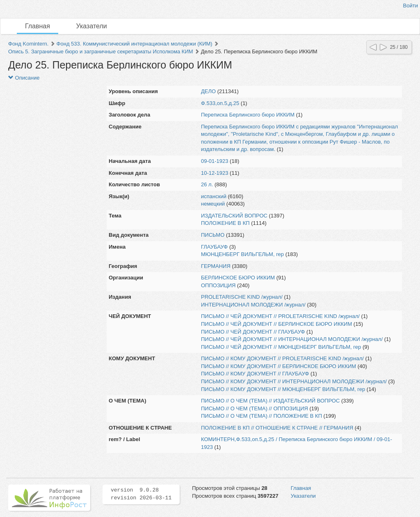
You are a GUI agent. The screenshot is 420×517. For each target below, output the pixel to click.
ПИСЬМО (213, 235)
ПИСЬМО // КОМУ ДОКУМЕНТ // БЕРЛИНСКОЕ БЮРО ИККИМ (278, 366)
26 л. (207, 184)
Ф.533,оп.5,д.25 (220, 103)
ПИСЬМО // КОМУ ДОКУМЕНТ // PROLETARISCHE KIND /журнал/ (282, 358)
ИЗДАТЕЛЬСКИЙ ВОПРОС (234, 216)
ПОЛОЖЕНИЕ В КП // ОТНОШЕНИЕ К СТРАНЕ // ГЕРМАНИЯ (277, 428)
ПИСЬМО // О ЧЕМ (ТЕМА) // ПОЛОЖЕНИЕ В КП (261, 416)
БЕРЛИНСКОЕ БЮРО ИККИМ (238, 278)
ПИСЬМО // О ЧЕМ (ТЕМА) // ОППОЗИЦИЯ (255, 408)
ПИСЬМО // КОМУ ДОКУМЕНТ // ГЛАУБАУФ (255, 374)
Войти (411, 6)
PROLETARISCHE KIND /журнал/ (242, 297)
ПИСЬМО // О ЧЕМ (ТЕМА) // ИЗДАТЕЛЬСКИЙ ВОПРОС (270, 401)
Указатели (92, 26)
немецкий (213, 204)
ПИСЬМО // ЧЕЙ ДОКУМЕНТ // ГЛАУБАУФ (253, 332)
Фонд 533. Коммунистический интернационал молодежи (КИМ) (135, 44)
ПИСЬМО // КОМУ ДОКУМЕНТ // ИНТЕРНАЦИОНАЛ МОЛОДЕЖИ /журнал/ (294, 381)
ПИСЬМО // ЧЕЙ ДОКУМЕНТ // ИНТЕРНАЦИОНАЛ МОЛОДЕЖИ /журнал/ (292, 339)
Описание (24, 78)
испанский (214, 196)
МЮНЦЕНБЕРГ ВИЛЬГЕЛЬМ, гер (242, 254)
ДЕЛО (208, 91)
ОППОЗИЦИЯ (218, 285)
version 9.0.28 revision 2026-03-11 (141, 494)
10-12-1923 (215, 173)
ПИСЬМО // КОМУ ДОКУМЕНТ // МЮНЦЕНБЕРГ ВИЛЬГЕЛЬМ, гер (283, 389)
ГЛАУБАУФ (214, 247)
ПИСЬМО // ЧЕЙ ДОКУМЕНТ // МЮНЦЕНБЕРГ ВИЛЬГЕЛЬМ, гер (281, 347)
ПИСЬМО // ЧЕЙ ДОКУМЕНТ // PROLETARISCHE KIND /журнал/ (280, 316)
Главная (38, 26)
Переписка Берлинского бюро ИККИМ (248, 115)
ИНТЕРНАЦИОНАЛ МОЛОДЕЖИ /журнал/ (253, 305)
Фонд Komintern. (28, 44)
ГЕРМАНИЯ (216, 266)
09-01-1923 (215, 161)
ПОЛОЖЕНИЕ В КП (225, 223)
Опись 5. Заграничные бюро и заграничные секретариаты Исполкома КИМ (101, 51)
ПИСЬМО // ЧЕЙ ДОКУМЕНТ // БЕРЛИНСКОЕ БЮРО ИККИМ (276, 324)
